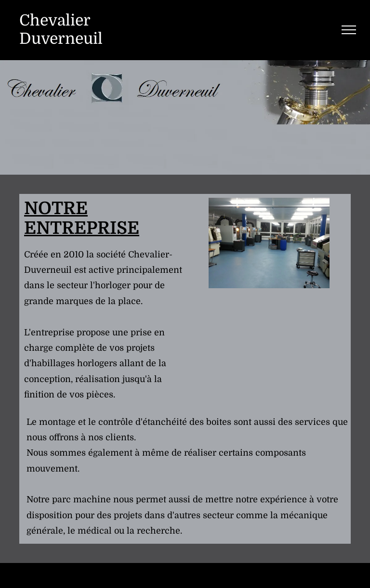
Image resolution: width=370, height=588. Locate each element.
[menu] (349, 30)
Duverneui (59, 39)
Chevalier (55, 20)
